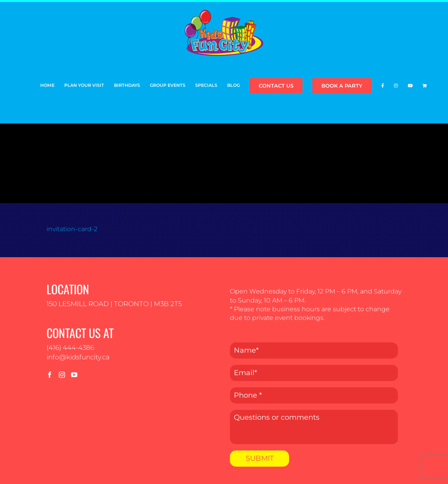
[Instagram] (62, 375)
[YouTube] (74, 375)
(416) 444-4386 (70, 348)
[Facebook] (50, 375)
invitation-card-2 (72, 229)
